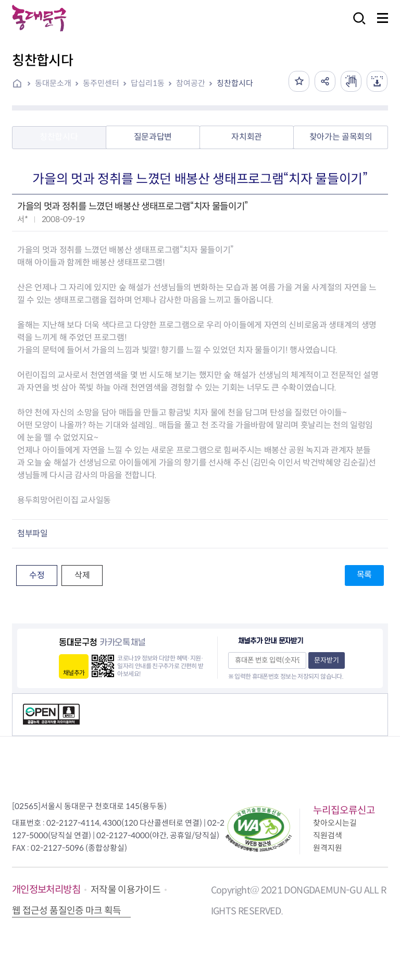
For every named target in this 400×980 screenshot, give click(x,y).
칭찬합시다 (235, 83)
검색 (356, 25)
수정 (37, 575)
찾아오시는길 (335, 823)
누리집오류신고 (344, 810)
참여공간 (191, 83)
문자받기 (327, 660)
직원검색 (328, 835)
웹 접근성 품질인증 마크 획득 (67, 911)
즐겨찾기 (299, 81)
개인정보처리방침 (46, 890)
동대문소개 (53, 83)
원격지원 (328, 848)
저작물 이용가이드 (126, 890)
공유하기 (325, 81)
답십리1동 (148, 83)
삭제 (82, 575)
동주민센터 (101, 83)
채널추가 (74, 673)
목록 (364, 575)
